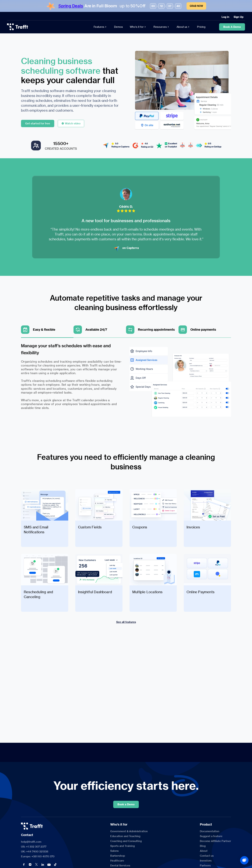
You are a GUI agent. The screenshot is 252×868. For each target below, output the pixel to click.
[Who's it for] (138, 27)
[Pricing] (201, 27)
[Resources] (162, 27)
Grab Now (196, 6)
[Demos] (118, 27)
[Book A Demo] (232, 27)
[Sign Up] (239, 17)
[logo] (17, 27)
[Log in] (225, 17)
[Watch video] (71, 124)
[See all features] (126, 622)
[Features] (100, 27)
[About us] (183, 27)
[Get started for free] (38, 124)
